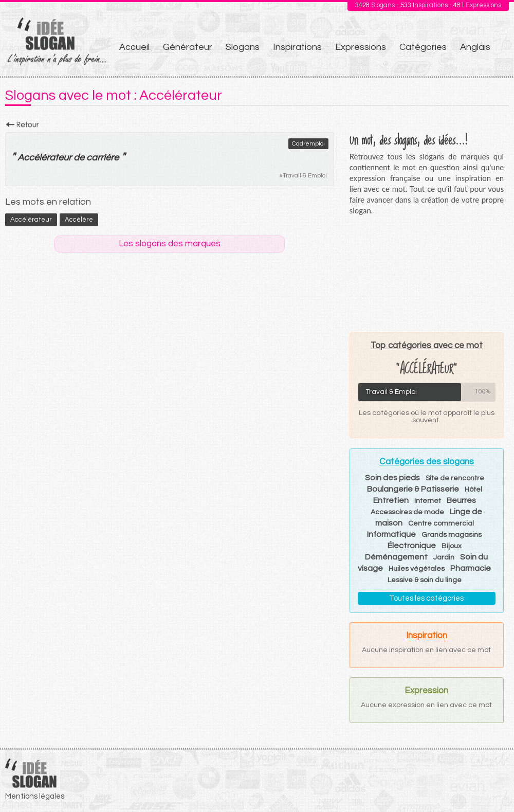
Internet (428, 501)
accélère (79, 220)
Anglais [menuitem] (475, 47)
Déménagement (396, 557)
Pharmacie (471, 568)
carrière (103, 158)
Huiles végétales (417, 569)
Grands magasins (452, 535)
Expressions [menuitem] (361, 47)
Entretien (391, 500)
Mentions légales (35, 796)
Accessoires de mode (407, 512)
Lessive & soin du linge (425, 580)
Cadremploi (308, 144)
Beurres (461, 500)
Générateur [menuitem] (188, 47)
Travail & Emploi (305, 176)
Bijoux (452, 546)
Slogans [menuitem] (243, 47)
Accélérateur (44, 158)
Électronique (412, 546)
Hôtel (473, 490)
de (79, 158)
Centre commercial (441, 524)
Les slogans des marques (170, 244)
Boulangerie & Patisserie (413, 489)
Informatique (391, 534)
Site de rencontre (455, 478)
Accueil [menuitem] (134, 47)
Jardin (444, 557)
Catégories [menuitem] (423, 47)
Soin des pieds (392, 478)
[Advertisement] (426, 274)
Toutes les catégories (426, 598)
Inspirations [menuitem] (297, 47)
